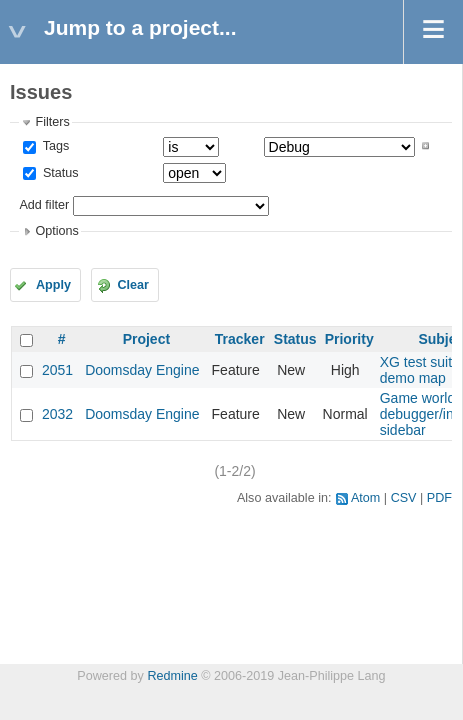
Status (58, 173)
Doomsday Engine (142, 370)
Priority (349, 339)
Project (146, 339)
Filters (52, 122)
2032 (57, 414)
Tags (54, 146)
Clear (133, 285)
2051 (57, 370)
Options (56, 231)
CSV (404, 498)
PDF (439, 498)
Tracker (240, 339)
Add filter (44, 205)
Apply (53, 285)
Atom (365, 498)
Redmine (172, 676)
